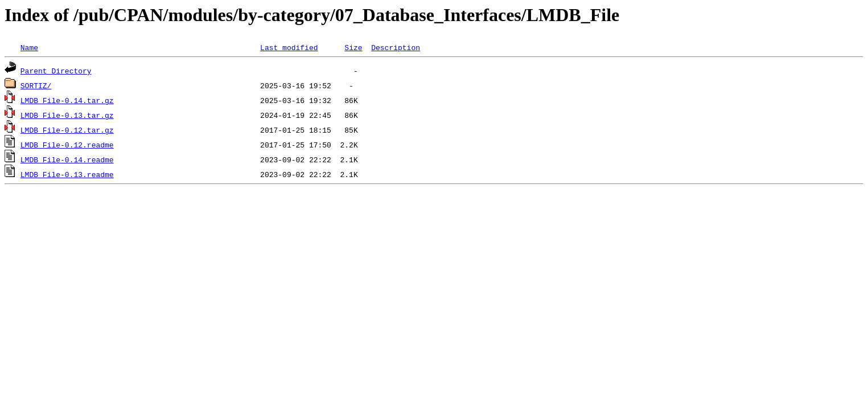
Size (353, 47)
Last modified (289, 47)
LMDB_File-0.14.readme (67, 159)
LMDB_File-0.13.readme (67, 174)
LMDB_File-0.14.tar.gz (67, 100)
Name (29, 47)
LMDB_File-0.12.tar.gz (67, 130)
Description (396, 47)
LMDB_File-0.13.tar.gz (67, 115)
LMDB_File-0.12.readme (67, 145)
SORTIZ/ (36, 85)
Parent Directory (56, 71)
